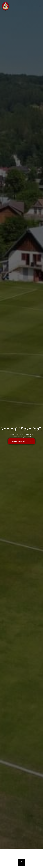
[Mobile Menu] (40, 6)
